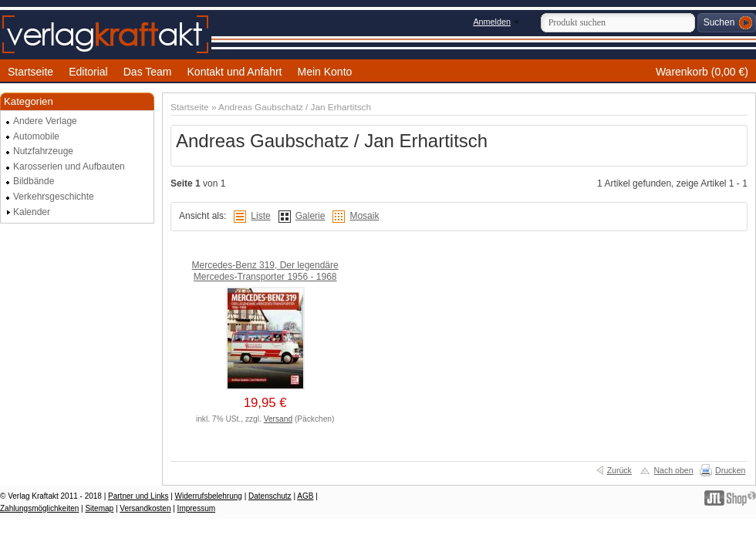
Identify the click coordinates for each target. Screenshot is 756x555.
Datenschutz (270, 496)
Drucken (730, 470)
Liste (260, 216)
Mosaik (364, 216)
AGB (305, 496)
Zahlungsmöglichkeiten (39, 508)
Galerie (310, 216)
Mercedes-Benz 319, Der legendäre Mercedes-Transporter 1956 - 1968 (265, 271)
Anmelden (492, 22)
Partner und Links (138, 496)
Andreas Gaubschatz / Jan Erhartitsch (295, 107)
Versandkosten (145, 508)
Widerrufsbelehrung (209, 496)
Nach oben (673, 470)
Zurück (619, 470)
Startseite (190, 107)
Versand (278, 419)
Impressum (196, 508)
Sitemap (99, 508)
